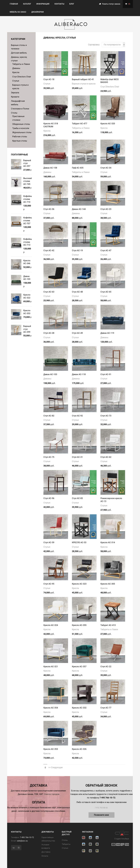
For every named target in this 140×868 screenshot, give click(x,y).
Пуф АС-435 (78, 168)
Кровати (15, 97)
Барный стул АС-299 (27, 329)
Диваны (16, 68)
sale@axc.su (22, 841)
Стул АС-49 (77, 333)
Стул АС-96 (49, 498)
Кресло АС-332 (79, 708)
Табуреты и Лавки (21, 64)
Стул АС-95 (49, 584)
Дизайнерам (38, 12)
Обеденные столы (21, 124)
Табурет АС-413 (108, 625)
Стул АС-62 (106, 457)
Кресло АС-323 (79, 584)
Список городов (52, 794)
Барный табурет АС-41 (83, 79)
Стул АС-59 (49, 542)
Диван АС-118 (79, 374)
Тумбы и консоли (21, 128)
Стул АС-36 (49, 209)
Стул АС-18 (49, 79)
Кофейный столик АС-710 (29, 199)
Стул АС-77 (106, 708)
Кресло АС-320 (108, 124)
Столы (14, 113)
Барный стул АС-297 (27, 163)
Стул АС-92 (77, 416)
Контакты (59, 4)
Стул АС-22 (106, 667)
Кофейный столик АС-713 (29, 242)
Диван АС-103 (50, 374)
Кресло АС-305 (108, 584)
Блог (72, 4)
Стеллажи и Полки (20, 109)
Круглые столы (20, 141)
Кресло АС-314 (108, 542)
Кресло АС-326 (79, 749)
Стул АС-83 (77, 498)
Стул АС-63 (49, 292)
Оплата (45, 856)
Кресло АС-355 (79, 625)
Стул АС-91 (106, 374)
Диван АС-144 (79, 209)
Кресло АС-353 (51, 749)
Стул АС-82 (49, 416)
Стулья (16, 81)
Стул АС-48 (77, 292)
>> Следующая (55, 767)
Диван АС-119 (107, 333)
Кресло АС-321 (51, 667)
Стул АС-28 (49, 333)
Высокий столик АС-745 (28, 181)
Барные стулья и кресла (84, 84)
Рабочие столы (20, 137)
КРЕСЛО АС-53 (79, 542)
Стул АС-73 (106, 416)
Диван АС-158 (50, 168)
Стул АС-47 (106, 250)
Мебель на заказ (18, 12)
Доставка (46, 852)
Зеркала (15, 93)
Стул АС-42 (49, 250)
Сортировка (94, 45)
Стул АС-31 (77, 457)
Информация (43, 4)
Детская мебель (19, 53)
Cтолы (65, 840)
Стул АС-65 (106, 292)
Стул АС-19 (77, 250)
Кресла (16, 72)
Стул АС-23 (106, 209)
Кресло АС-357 (79, 667)
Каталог (27, 4)
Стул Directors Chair (22, 77)
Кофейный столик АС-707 (29, 221)
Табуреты (66, 844)
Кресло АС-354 (51, 708)
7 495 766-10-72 (27, 837)
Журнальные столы (22, 132)
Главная (14, 4)
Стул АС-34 (106, 168)
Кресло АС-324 (51, 625)
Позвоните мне (101, 815)
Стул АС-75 (49, 457)
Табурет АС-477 (80, 124)
